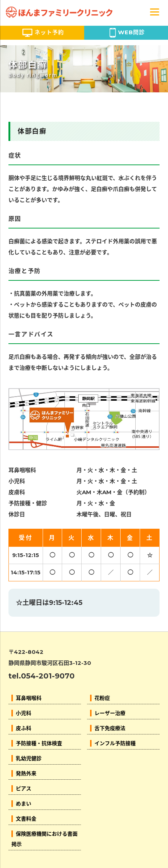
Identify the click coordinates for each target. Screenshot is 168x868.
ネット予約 (43, 33)
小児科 (24, 713)
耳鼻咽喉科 (29, 698)
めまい (24, 804)
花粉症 (102, 698)
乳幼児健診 (29, 758)
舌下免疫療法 (110, 728)
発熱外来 (26, 773)
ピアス (24, 789)
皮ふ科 (24, 728)
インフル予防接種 (115, 743)
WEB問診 (127, 33)
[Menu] (155, 12)
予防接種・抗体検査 (39, 743)
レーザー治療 (110, 713)
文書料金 (26, 819)
